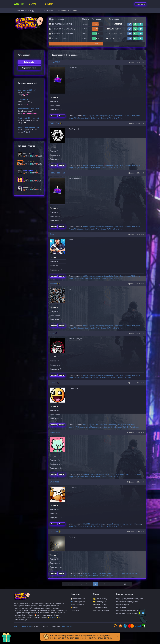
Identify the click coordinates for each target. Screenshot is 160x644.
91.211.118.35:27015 (114, 24)
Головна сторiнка (20, 11)
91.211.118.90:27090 (114, 34)
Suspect (81, 118)
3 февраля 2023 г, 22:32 (136, 234)
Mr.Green (119, 118)
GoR (25, 123)
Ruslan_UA (97, 378)
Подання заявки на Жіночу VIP (30, 109)
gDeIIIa (111, 116)
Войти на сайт (140, 4)
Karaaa (103, 118)
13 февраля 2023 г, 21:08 (136, 482)
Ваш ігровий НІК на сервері (28, 118)
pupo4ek (92, 116)
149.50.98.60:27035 (114, 29)
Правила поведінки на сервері (30, 127)
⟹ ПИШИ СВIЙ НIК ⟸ (46, 11)
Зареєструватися (29, 68)
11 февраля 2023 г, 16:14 (136, 432)
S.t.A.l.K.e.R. (111, 118)
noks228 (53, 284)
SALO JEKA (55, 123)
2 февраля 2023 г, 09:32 (136, 62)
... (77, 584)
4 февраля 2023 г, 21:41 (136, 284)
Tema (52, 234)
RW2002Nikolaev (102, 425)
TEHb (133, 116)
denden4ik (89, 118)
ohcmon (128, 116)
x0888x (85, 116)
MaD (76, 118)
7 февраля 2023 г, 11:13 (136, 333)
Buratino (53, 383)
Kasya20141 (55, 62)
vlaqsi (138, 116)
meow (25, 95)
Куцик (71, 118)
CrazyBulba (54, 482)
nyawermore (55, 432)
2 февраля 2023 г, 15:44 (136, 123)
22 (125, 584)
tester (52, 333)
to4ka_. (121, 116)
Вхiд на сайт (29, 62)
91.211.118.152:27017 (114, 38)
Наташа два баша (57, 173)
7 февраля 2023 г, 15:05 (136, 383)
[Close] (117, 635)
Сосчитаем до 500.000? (27, 90)
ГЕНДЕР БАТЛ (23, 99)
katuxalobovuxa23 (30, 113)
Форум (33, 11)
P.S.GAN (26, 132)
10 (110, 584)
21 (120, 584)
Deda (116, 116)
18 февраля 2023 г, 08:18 (136, 532)
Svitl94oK (97, 118)
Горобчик (54, 531)
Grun (106, 116)
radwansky (100, 116)
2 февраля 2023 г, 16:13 (136, 173)
